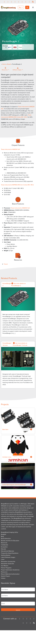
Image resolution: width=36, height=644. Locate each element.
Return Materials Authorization (10, 574)
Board (9, 64)
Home (4, 64)
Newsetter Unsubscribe (8, 561)
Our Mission (5, 566)
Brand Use (4, 543)
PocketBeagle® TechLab (7, 344)
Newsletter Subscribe (8, 564)
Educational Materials (8, 551)
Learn (3, 559)
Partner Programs (6, 568)
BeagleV (4, 534)
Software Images (17, 69)
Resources (5, 69)
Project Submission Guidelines (10, 570)
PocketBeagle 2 (7, 284)
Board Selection (6, 538)
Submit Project (5, 576)
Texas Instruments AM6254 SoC (11, 149)
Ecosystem (4, 547)
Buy (20, 7)
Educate (4, 549)
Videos (3, 578)
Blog (2, 536)
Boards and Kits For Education (10, 541)
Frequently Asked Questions (10, 553)
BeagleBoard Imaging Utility (9, 532)
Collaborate (5, 545)
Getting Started (6, 555)
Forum (6, 264)
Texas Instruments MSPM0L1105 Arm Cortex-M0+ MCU (17, 185)
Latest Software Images (8, 557)
